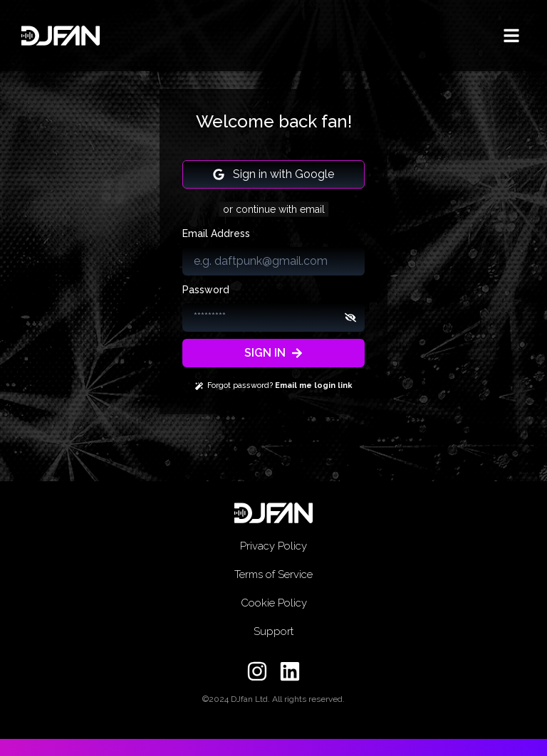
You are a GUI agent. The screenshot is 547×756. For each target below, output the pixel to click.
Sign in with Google (273, 174)
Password (206, 290)
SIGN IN (273, 353)
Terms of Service (273, 574)
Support (273, 631)
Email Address (216, 233)
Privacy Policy (273, 546)
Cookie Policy (274, 603)
